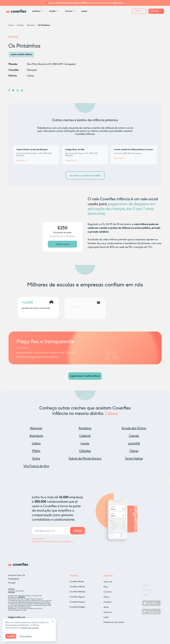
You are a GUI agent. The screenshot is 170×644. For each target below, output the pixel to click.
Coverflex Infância (77, 590)
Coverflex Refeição (78, 596)
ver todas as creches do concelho (85, 176)
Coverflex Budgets (77, 611)
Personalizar (26, 636)
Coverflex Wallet (77, 585)
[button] (38, 11)
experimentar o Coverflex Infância (85, 376)
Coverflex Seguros (77, 601)
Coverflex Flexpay (77, 606)
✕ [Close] (53, 621)
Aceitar (11, 636)
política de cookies (30, 628)
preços (84, 11)
